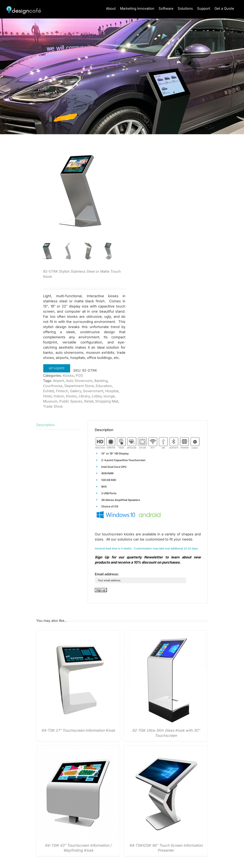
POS (79, 376)
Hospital (112, 391)
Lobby (97, 396)
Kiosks (68, 376)
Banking (101, 381)
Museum (50, 402)
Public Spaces (71, 402)
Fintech (62, 391)
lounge (109, 396)
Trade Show (53, 407)
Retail (89, 402)
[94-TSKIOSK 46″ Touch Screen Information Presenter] (166, 749)
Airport (59, 381)
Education (104, 386)
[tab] (59, 425)
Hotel (47, 396)
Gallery (75, 391)
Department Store (79, 386)
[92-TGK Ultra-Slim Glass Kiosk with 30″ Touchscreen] (166, 634)
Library (84, 396)
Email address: (107, 575)
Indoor (59, 396)
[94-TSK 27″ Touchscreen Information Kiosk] (78, 634)
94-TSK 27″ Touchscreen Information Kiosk (78, 731)
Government (93, 391)
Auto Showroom (79, 381)
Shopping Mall (107, 402)
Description (46, 425)
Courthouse (53, 386)
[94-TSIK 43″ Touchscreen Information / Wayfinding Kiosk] (78, 749)
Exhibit (49, 391)
